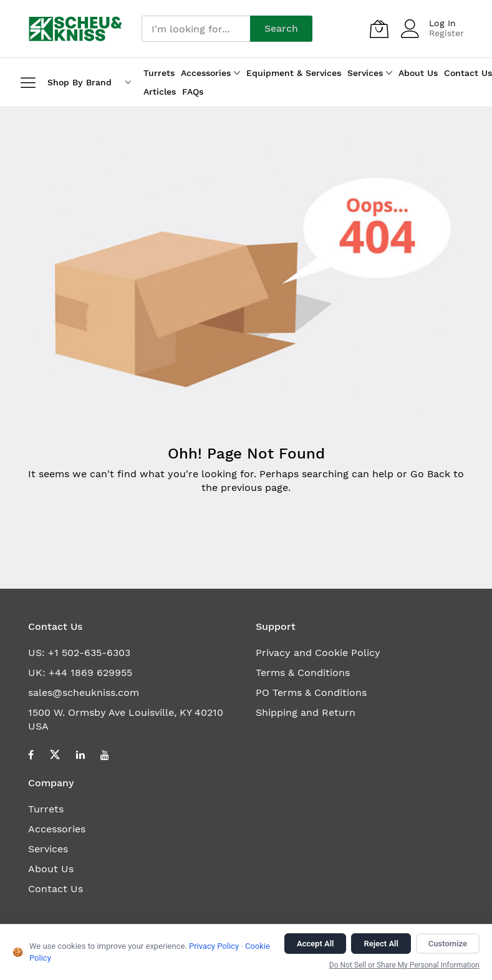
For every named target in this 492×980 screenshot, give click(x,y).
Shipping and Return (306, 712)
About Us (51, 869)
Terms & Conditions (303, 673)
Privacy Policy (214, 946)
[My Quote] (379, 29)
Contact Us (55, 889)
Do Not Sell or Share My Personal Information (404, 965)
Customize (448, 944)
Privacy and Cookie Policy (318, 653)
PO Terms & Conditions (311, 692)
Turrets (46, 809)
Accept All (316, 944)
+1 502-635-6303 (89, 653)
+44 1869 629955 (90, 673)
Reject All (381, 944)
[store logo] (76, 29)
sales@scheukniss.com (84, 692)
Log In (442, 23)
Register (446, 33)
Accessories (57, 829)
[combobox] (196, 29)
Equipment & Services (294, 73)
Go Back (430, 474)
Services (48, 849)
